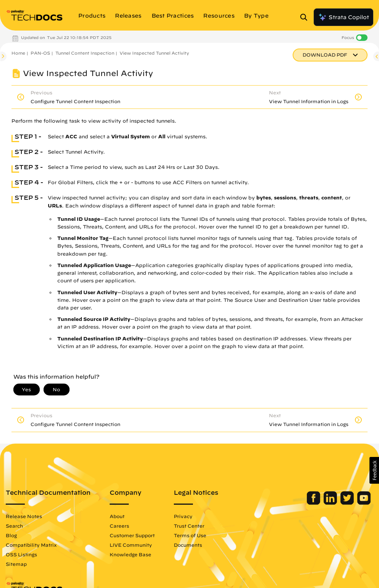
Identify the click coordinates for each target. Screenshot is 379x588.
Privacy (183, 516)
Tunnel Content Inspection (85, 53)
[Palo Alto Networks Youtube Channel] (364, 503)
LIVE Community (131, 545)
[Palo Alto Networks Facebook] (314, 503)
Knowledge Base (130, 554)
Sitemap (16, 564)
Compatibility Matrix (31, 545)
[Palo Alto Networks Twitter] (348, 503)
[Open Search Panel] (306, 17)
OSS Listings (21, 554)
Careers (119, 526)
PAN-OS (40, 53)
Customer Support (132, 535)
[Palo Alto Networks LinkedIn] (331, 503)
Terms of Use (190, 535)
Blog (11, 535)
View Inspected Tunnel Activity (154, 53)
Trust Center (189, 526)
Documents (188, 545)
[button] (374, 470)
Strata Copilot (343, 17)
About (117, 516)
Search (14, 526)
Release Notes (24, 516)
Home (18, 53)
